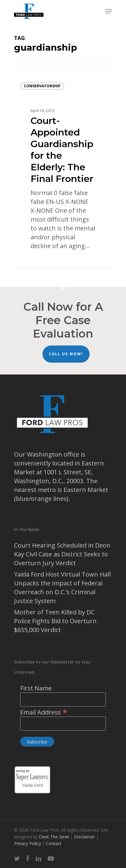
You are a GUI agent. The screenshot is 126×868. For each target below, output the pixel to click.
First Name (36, 688)
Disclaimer (85, 837)
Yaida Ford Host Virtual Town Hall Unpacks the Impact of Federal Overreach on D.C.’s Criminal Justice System (62, 588)
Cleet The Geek (54, 837)
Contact (54, 843)
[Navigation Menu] (109, 11)
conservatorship (42, 86)
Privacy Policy (28, 843)
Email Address (44, 712)
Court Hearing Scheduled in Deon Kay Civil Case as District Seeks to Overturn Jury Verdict (62, 554)
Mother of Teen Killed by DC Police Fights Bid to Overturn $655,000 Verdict (55, 621)
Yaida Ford (32, 784)
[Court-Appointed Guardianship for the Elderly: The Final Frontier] (63, 172)
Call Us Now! (66, 354)
